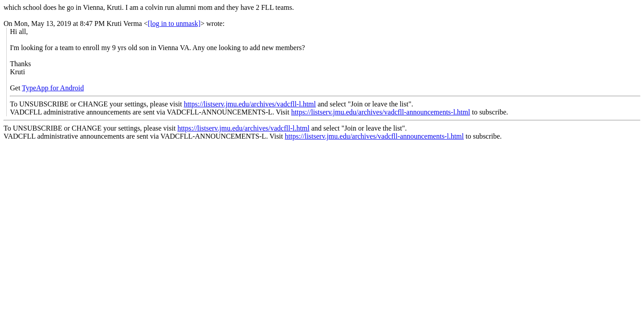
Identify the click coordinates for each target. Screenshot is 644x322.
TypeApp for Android (53, 88)
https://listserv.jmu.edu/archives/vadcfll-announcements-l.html (381, 112)
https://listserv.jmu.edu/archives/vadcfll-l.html (250, 104)
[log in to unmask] (174, 23)
